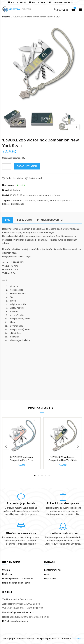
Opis (8, 220)
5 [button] (49, 476)
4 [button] (46, 476)
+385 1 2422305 (19, 2)
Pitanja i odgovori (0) (50, 220)
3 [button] (42, 476)
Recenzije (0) (24, 220)
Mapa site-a (50, 579)
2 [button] (38, 476)
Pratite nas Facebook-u (15, 621)
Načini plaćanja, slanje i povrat (17, 583)
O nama (6, 570)
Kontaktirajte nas (53, 570)
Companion (43, 201)
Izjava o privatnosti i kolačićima (18, 579)
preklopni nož (18, 204)
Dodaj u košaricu (27, 166)
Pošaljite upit (36, 178)
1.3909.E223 (17, 201)
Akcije (47, 574)
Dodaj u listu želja (14, 178)
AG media (76, 639)
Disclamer (7, 574)
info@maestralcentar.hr (64, 2)
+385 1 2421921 (40, 2)
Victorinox (15, 190)
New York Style (57, 201)
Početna (6, 17)
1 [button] (35, 476)
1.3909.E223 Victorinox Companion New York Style (37, 17)
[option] (15, 119)
